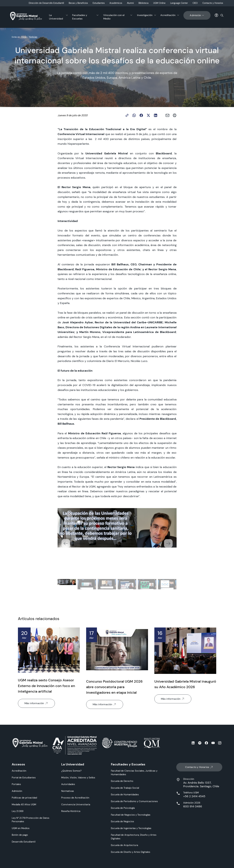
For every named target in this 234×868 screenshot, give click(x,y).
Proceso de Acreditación (75, 798)
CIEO (195, 3)
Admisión (197, 15)
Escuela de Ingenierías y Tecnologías (131, 828)
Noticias (33, 37)
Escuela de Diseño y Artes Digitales (131, 852)
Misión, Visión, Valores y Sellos (78, 778)
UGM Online (159, 3)
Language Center (179, 3)
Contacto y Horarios (213, 3)
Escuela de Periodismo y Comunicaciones (134, 801)
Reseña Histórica (71, 811)
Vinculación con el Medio (114, 17)
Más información (36, 703)
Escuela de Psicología (123, 808)
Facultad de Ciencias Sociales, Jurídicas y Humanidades (134, 773)
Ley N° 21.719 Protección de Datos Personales (31, 820)
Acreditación (168, 15)
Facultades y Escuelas (80, 17)
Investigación (145, 15)
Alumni (130, 3)
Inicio (24, 37)
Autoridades (68, 784)
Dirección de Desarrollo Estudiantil (46, 3)
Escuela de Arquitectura (124, 845)
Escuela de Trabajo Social (125, 788)
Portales (16, 784)
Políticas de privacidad (24, 798)
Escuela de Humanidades (125, 794)
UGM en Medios (21, 828)
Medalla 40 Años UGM (24, 804)
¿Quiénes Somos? (71, 771)
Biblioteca (143, 3)
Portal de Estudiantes (24, 778)
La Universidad (56, 17)
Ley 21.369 (18, 811)
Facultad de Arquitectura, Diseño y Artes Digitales (134, 837)
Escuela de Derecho (122, 781)
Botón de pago (20, 835)
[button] (168, 543)
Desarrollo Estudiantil (24, 842)
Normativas (68, 791)
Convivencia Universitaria (76, 804)
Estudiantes (99, 3)
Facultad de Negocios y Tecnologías (131, 815)
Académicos (116, 3)
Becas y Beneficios (78, 3)
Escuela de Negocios (122, 821)
